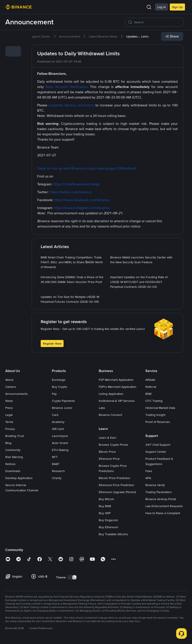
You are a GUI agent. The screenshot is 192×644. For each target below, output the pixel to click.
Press (9, 408)
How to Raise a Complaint (163, 513)
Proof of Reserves (158, 422)
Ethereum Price (109, 459)
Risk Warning (14, 457)
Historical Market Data (160, 408)
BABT (56, 464)
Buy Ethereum (108, 527)
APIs (148, 478)
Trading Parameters (159, 492)
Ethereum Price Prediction (116, 485)
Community (13, 450)
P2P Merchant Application (116, 380)
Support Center (156, 452)
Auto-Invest (60, 443)
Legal (9, 415)
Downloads (13, 471)
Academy (58, 422)
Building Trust (15, 436)
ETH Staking (60, 450)
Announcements (16, 394)
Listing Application (111, 394)
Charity (57, 478)
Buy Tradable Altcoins (113, 534)
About (9, 380)
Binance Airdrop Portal (161, 499)
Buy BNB (105, 506)
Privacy (10, 429)
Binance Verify (155, 485)
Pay (54, 394)
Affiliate (150, 380)
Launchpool (60, 436)
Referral (151, 387)
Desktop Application (19, 478)
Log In (162, 7)
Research (58, 471)
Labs (102, 408)
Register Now (52, 343)
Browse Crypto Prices (113, 445)
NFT (55, 457)
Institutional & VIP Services (117, 401)
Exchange (59, 380)
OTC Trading (154, 401)
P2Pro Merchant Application (118, 387)
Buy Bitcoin (106, 499)
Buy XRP (105, 513)
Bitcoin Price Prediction (114, 478)
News (9, 401)
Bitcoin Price (107, 452)
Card (55, 415)
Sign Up (177, 7)
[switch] (72, 577)
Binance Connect (110, 415)
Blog (8, 443)
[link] (13, 39)
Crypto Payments (63, 401)
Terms (9, 422)
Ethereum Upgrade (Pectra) (117, 492)
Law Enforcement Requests (164, 506)
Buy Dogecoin (108, 520)
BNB (148, 394)
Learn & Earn (108, 438)
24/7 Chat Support (158, 445)
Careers (11, 387)
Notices (10, 464)
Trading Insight (155, 415)
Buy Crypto (59, 387)
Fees (149, 471)
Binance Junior (62, 408)
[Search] (157, 22)
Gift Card (58, 429)
